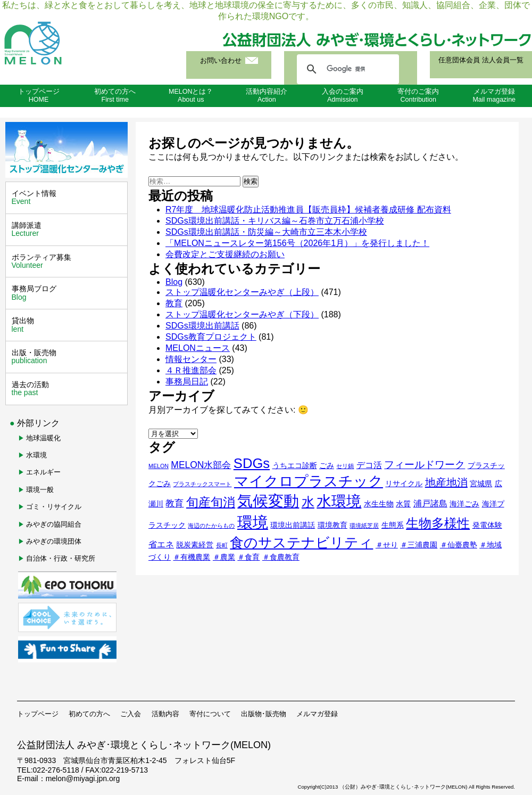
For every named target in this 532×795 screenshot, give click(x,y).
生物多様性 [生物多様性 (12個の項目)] (438, 523)
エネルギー (43, 472)
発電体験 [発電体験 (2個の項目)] (487, 525)
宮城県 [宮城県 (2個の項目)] (481, 484)
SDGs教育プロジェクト (211, 337)
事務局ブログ (68, 293)
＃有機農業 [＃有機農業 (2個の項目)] (192, 557)
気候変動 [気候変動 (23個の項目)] (268, 501)
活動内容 (165, 714)
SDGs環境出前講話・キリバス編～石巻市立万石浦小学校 (275, 221)
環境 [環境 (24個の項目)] (253, 522)
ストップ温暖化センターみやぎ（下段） (242, 314)
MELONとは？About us (191, 96)
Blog (174, 282)
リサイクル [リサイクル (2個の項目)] (404, 484)
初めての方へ (89, 714)
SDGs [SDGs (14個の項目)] (252, 463)
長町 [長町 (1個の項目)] (222, 545)
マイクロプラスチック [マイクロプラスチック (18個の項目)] (309, 481)
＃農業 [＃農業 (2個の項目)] (224, 557)
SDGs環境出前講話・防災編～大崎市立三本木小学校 (266, 232)
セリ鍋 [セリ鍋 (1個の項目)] (345, 466)
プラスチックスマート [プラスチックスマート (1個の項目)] (202, 484)
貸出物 (68, 325)
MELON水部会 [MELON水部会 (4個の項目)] (201, 465)
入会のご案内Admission (343, 96)
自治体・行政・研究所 (61, 558)
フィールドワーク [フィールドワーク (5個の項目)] (425, 465)
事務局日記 (187, 382)
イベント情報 (68, 198)
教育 (174, 303)
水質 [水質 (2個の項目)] (403, 504)
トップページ (38, 714)
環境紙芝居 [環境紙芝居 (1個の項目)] (364, 526)
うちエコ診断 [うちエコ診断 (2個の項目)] (295, 466)
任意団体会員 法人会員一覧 (481, 60)
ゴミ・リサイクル (54, 507)
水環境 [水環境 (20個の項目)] (339, 501)
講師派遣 (68, 230)
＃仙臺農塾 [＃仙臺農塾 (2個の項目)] (459, 545)
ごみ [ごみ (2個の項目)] (327, 466)
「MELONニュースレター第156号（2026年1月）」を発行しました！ (297, 243)
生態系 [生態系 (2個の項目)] (393, 525)
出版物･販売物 (264, 714)
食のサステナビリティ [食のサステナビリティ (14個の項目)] (301, 543)
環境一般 (40, 490)
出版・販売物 (68, 357)
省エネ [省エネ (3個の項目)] (161, 544)
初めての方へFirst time (115, 96)
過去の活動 (68, 389)
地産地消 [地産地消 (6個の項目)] (446, 482)
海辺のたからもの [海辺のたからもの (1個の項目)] (211, 526)
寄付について (210, 714)
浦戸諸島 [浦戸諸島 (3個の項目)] (430, 503)
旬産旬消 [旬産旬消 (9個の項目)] (211, 502)
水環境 (36, 455)
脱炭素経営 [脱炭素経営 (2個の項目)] (195, 545)
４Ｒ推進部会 (191, 370)
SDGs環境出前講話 (202, 326)
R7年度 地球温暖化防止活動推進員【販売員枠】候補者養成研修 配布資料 (308, 210)
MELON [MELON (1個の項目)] (159, 466)
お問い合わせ (221, 61)
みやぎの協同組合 (54, 524)
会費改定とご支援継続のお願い (225, 254)
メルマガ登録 (317, 714)
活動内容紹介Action (267, 96)
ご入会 (131, 714)
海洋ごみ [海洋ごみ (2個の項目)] (464, 504)
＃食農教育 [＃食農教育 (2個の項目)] (281, 557)
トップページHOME (39, 96)
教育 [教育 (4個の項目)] (174, 503)
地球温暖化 (43, 438)
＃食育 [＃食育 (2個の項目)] (248, 557)
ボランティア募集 (68, 261)
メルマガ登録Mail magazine (494, 96)
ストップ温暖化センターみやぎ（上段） (242, 292)
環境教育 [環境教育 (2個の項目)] (332, 525)
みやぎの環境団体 (54, 541)
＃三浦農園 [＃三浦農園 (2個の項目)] (419, 545)
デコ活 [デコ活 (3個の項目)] (369, 465)
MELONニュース (198, 348)
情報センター (191, 359)
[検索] (346, 69)
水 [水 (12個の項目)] (308, 502)
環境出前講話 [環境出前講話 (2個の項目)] (293, 525)
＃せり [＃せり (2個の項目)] (387, 545)
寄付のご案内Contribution (418, 96)
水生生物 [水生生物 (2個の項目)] (379, 504)
